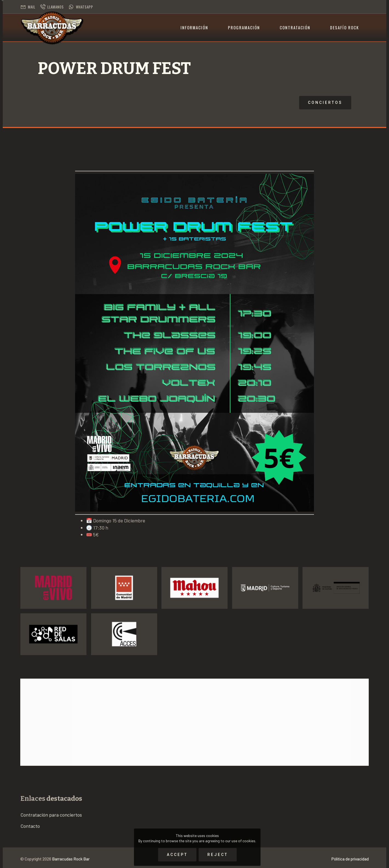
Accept (177, 855)
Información (194, 27)
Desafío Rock (344, 27)
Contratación (295, 27)
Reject (218, 855)
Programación (244, 27)
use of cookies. (244, 841)
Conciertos (241, 103)
